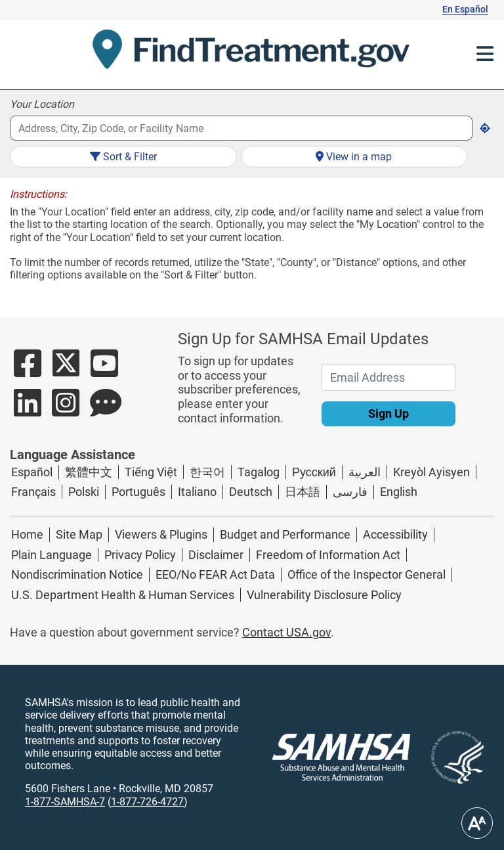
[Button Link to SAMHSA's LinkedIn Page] (28, 410)
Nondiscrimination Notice (77, 574)
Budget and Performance (285, 534)
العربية (365, 472)
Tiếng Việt (151, 472)
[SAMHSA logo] (341, 757)
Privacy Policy (140, 555)
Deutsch (251, 492)
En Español (465, 9)
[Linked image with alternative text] (447, 757)
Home (27, 534)
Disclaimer (216, 555)
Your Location (42, 104)
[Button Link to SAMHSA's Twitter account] (66, 371)
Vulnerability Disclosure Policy (324, 595)
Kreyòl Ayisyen (431, 472)
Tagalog (259, 472)
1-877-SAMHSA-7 (65, 802)
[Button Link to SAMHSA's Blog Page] (106, 410)
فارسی (350, 492)
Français (33, 492)
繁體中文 (89, 472)
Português (138, 492)
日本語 (303, 492)
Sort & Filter (123, 157)
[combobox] (241, 128)
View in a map (354, 157)
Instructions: (38, 194)
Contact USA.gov (286, 632)
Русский (314, 472)
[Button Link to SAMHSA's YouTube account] (104, 371)
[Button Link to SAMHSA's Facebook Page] (28, 371)
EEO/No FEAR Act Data (215, 574)
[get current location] (485, 128)
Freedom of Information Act (328, 555)
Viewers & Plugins (161, 534)
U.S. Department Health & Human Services (123, 595)
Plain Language (52, 555)
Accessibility (395, 534)
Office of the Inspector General (367, 574)
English (399, 492)
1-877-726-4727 (147, 802)
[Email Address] (388, 377)
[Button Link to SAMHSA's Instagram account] (66, 410)
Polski (84, 492)
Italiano (197, 492)
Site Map (79, 534)
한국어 (207, 472)
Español (32, 472)
